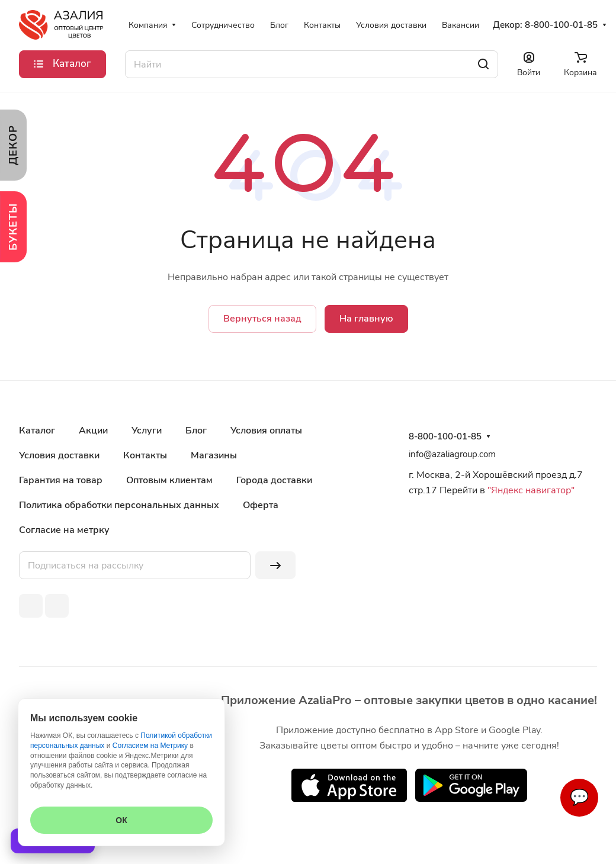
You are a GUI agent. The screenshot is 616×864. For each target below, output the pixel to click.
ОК (121, 820)
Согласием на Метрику (150, 746)
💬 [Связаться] (579, 797)
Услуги (147, 431)
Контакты (145, 455)
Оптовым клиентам (169, 480)
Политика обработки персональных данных (119, 505)
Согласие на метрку (64, 530)
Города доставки (274, 480)
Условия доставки (59, 455)
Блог (196, 431)
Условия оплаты (266, 431)
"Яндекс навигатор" (530, 490)
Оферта (261, 505)
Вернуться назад (262, 319)
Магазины (214, 455)
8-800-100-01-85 (561, 25)
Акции (93, 431)
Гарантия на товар (61, 480)
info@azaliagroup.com (452, 454)
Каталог (37, 431)
